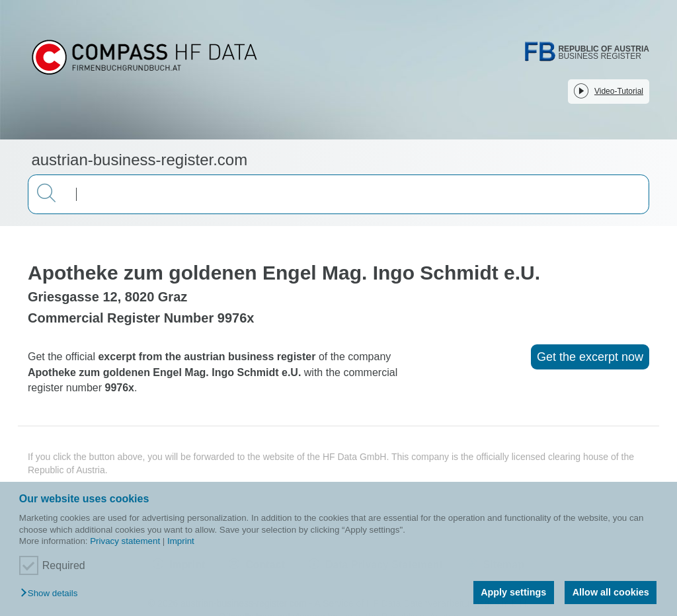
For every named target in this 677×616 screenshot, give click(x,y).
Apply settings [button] (513, 592)
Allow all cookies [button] (611, 592)
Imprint (181, 541)
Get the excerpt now (590, 357)
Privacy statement (125, 541)
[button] (52, 594)
